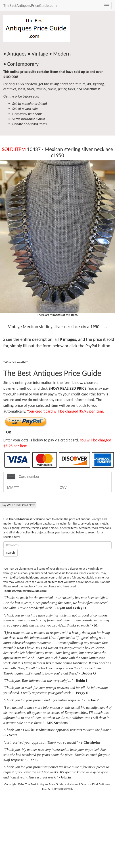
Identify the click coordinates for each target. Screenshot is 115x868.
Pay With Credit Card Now (18, 505)
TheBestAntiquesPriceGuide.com (30, 6)
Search (10, 553)
